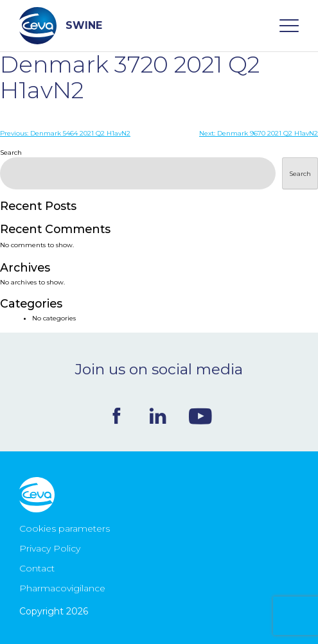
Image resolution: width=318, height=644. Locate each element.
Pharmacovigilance (62, 588)
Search (11, 152)
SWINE (61, 26)
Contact (37, 568)
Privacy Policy (50, 548)
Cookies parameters (65, 528)
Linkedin (158, 416)
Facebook (117, 416)
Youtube (200, 416)
